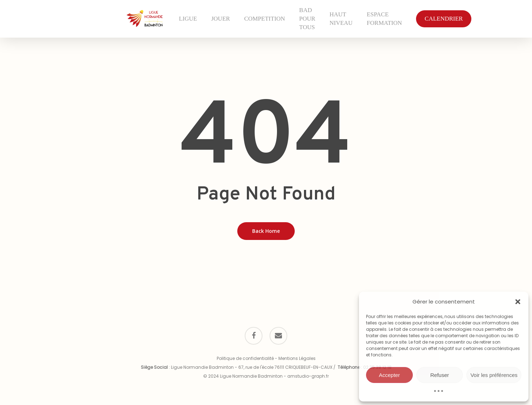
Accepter (389, 375)
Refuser (440, 375)
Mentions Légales (297, 358)
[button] (518, 302)
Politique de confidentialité (245, 358)
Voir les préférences (494, 375)
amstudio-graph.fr (308, 376)
